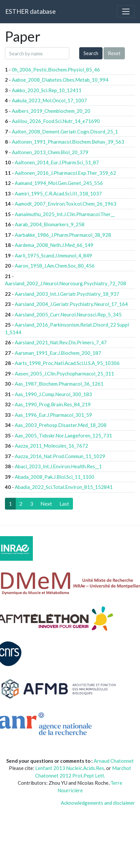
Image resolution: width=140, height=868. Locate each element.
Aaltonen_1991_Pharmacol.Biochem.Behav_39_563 (68, 142)
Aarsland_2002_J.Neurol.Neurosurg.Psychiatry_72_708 (66, 283)
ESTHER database (30, 11)
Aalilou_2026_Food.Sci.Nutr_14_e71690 (56, 121)
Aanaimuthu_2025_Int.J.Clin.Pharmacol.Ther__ (65, 214)
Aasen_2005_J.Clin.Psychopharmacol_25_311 (64, 373)
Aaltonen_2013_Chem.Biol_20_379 (50, 152)
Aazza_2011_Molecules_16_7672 (51, 446)
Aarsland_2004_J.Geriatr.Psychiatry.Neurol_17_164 (71, 304)
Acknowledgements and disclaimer (98, 803)
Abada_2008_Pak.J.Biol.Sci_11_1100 (55, 477)
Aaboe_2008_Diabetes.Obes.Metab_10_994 (60, 80)
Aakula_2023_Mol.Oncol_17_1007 (49, 100)
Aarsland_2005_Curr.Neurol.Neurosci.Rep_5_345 (68, 314)
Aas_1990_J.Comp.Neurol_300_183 (53, 394)
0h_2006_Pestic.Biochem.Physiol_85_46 (56, 70)
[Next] (46, 504)
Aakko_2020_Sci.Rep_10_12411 (47, 90)
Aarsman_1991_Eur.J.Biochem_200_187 (58, 353)
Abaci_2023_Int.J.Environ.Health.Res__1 (58, 466)
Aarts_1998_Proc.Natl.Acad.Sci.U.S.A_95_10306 (67, 363)
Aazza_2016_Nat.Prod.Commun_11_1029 (60, 456)
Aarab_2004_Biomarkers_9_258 (50, 224)
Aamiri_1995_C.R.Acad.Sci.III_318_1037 (58, 193)
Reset (114, 53)
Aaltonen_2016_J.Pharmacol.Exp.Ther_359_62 (65, 173)
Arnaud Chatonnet (114, 761)
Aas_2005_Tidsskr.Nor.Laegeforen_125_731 (63, 435)
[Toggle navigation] (126, 11)
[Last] (64, 504)
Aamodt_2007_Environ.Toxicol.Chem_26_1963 (66, 204)
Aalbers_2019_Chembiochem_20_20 (51, 111)
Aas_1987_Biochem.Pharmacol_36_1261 (59, 384)
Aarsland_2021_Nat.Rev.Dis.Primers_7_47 (61, 342)
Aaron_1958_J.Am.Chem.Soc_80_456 (55, 266)
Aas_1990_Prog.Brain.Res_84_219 (53, 404)
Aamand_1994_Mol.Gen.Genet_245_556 (59, 183)
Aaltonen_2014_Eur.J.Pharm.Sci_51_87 (57, 162)
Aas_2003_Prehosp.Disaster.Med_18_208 (61, 425)
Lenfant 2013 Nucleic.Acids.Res (70, 768)
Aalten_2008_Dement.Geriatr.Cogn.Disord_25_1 (65, 131)
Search (91, 53)
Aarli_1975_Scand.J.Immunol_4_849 (53, 255)
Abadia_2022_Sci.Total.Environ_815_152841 (64, 487)
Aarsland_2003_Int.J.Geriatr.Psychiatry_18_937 (67, 294)
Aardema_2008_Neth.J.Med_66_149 (54, 245)
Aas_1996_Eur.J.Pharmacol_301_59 (53, 415)
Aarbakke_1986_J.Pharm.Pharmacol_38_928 (63, 235)
